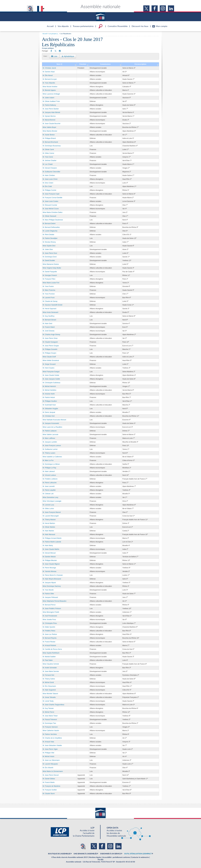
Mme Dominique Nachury (52, 586)
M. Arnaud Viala (48, 742)
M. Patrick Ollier (48, 594)
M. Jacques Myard (49, 583)
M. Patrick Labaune (50, 431)
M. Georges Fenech (50, 275)
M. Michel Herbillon (49, 390)
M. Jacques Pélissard (50, 597)
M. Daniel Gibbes (49, 779)
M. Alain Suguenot (49, 690)
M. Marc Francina (49, 290)
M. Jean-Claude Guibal (51, 375)
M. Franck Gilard (49, 327)
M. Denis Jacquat (49, 412)
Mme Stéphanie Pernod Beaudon (55, 601)
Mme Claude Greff (49, 357)
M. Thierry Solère (49, 679)
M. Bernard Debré (49, 224)
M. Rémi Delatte (48, 235)
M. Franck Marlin (49, 782)
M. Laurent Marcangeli (51, 516)
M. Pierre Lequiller (49, 490)
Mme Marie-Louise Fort (51, 283)
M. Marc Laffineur (49, 438)
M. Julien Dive (48, 249)
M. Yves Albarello (49, 83)
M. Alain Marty (48, 546)
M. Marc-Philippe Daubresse (53, 220)
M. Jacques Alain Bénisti (51, 112)
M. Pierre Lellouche (50, 483)
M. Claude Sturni (49, 794)
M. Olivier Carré (48, 150)
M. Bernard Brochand (50, 142)
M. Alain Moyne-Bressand (52, 579)
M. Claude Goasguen (50, 342)
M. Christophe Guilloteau (52, 383)
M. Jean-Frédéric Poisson (52, 609)
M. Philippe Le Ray (49, 468)
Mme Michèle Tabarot (50, 694)
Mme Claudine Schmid (51, 664)
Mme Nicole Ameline (50, 87)
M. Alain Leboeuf (49, 471)
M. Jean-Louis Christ (50, 179)
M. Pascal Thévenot (50, 720)
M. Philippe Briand (49, 138)
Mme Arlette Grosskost (51, 360)
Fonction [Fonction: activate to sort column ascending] (83, 64)
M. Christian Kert (49, 416)
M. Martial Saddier (49, 657)
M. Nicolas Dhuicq (49, 242)
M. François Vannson (50, 727)
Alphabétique (68, 56)
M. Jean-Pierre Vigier (50, 749)
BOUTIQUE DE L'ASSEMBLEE (59, 854)
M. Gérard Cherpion (50, 168)
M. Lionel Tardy (48, 701)
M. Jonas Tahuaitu (49, 697)
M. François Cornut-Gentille (52, 198)
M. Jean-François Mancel (52, 512)
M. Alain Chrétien (49, 175)
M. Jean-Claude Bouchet (52, 124)
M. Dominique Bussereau (52, 146)
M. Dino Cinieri (48, 183)
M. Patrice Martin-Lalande (52, 542)
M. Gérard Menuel (49, 553)
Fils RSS (100, 860)
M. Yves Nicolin (48, 590)
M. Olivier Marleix (49, 527)
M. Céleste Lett (48, 494)
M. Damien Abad (49, 72)
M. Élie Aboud (48, 75)
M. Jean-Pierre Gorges (51, 346)
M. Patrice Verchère (50, 734)
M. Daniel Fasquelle (50, 272)
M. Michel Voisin (48, 756)
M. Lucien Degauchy (50, 231)
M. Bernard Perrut (49, 605)
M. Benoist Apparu (49, 90)
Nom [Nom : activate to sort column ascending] (59, 64)
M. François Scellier (50, 790)
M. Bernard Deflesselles (51, 227)
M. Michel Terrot (48, 712)
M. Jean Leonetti (49, 486)
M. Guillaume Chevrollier (51, 172)
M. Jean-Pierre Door (50, 253)
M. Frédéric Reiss (49, 631)
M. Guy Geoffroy (49, 316)
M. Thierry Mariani (49, 520)
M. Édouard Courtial (50, 205)
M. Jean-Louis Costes (50, 201)
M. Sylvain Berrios (49, 116)
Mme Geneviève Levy (50, 497)
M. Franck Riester (49, 642)
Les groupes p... (54, 34)
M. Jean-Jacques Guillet (51, 379)
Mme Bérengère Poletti (51, 612)
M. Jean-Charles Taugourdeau (53, 705)
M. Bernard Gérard (49, 320)
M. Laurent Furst (49, 298)
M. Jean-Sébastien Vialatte (52, 745)
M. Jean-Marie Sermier (51, 671)
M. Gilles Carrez (48, 153)
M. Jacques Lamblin (50, 442)
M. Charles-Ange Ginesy (51, 335)
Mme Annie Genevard (50, 312)
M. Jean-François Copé (51, 194)
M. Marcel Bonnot (49, 120)
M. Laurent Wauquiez (50, 764)
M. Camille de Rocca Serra (52, 649)
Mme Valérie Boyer (49, 127)
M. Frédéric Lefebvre (50, 479)
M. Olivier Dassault (49, 216)
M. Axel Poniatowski (50, 616)
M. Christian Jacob (49, 68)
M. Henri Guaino (49, 368)
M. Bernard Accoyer (50, 79)
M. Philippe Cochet (49, 190)
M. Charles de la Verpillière (52, 738)
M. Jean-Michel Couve (51, 209)
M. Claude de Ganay (50, 301)
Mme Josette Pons (49, 620)
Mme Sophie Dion (49, 246)
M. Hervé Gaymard (49, 309)
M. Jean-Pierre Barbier (51, 109)
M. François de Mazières (51, 786)
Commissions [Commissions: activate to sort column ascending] (105, 64)
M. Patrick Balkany (49, 105)
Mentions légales (95, 857)
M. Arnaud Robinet (49, 645)
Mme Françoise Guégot (51, 372)
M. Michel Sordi (48, 682)
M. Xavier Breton (49, 135)
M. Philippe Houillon (50, 401)
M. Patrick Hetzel (49, 397)
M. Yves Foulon (48, 286)
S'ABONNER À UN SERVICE (110, 854)
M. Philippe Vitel (48, 753)
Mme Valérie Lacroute (50, 435)
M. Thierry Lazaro (49, 453)
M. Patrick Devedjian (50, 238)
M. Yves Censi (48, 157)
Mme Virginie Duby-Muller (52, 268)
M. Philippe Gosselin (50, 349)
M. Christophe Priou (50, 623)
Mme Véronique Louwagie (52, 501)
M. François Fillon (49, 279)
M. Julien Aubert (48, 98)
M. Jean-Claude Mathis (51, 549)
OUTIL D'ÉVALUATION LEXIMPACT (138, 854)
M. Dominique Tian (49, 723)
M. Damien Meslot (49, 557)
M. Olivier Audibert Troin (51, 101)
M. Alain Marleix (48, 531)
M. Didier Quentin (49, 627)
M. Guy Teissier (48, 708)
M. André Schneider (50, 668)
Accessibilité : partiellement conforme (116, 857)
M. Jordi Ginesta (49, 331)
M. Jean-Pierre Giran (50, 338)
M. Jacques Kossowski (51, 423)
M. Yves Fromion (49, 294)
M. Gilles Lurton (48, 509)
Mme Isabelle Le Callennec (52, 457)
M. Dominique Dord (50, 257)
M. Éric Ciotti (47, 186)
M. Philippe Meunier (50, 560)
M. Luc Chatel (48, 164)
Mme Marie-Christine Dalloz (53, 212)
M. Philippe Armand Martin (52, 538)
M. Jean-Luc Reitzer (50, 634)
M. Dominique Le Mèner (51, 464)
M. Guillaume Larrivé (50, 449)
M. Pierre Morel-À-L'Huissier (53, 575)
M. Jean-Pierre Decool (51, 775)
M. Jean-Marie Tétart (50, 716)
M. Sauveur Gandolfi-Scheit (52, 305)
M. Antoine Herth (49, 394)
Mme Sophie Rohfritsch (51, 653)
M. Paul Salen (48, 660)
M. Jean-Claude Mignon (51, 564)
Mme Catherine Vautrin (51, 731)
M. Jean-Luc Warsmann (51, 760)
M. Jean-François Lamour (52, 446)
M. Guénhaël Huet (49, 405)
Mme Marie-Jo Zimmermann (53, 771)
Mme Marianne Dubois (51, 264)
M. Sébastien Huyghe (50, 409)
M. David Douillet (49, 261)
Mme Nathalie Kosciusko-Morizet (54, 420)
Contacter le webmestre (140, 857)
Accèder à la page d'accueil (49, 25)
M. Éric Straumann (49, 686)
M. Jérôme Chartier (50, 161)
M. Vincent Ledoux (49, 475)
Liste (54, 56)
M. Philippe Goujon (49, 353)
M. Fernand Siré (48, 675)
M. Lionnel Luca (48, 505)
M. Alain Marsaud (49, 534)
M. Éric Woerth (48, 768)
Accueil (45, 34)
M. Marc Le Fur (48, 460)
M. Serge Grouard (49, 364)
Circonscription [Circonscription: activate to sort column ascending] (140, 64)
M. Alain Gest (47, 324)
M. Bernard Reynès (50, 638)
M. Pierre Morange (49, 568)
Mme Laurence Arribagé (51, 94)
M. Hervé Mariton (49, 523)
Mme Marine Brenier (50, 131)
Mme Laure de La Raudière (52, 427)
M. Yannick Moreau (50, 571)
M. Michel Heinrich (49, 386)
